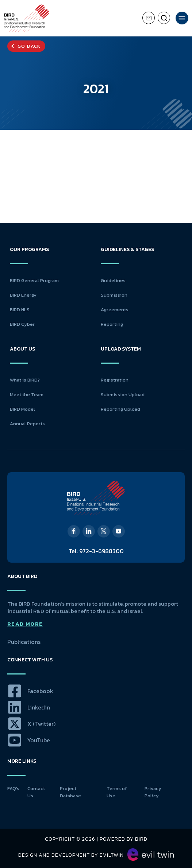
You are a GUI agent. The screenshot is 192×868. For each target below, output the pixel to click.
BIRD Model (22, 409)
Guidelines (113, 280)
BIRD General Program (34, 280)
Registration (115, 380)
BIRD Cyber (22, 324)
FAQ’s (13, 788)
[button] (26, 46)
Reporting (112, 324)
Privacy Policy (153, 792)
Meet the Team (27, 394)
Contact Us (36, 792)
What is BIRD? (25, 380)
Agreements (115, 310)
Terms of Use (117, 792)
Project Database (70, 792)
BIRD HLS (20, 310)
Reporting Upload (120, 409)
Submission (114, 295)
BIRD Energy (23, 295)
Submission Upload (123, 394)
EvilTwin (112, 855)
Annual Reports (27, 424)
